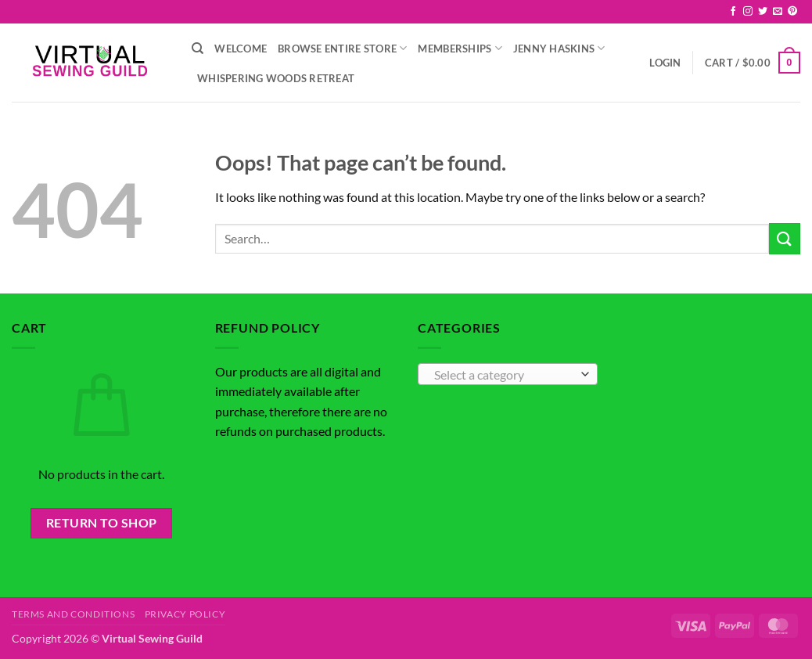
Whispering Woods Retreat (276, 78)
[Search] (198, 49)
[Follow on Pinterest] (792, 12)
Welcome (241, 49)
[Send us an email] (778, 12)
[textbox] (504, 375)
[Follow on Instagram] (748, 12)
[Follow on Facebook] (733, 12)
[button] (665, 63)
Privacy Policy (185, 614)
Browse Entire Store (342, 48)
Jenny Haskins (559, 48)
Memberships (460, 48)
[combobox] (508, 374)
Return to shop (102, 523)
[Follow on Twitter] (763, 12)
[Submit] (785, 238)
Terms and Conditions (73, 614)
